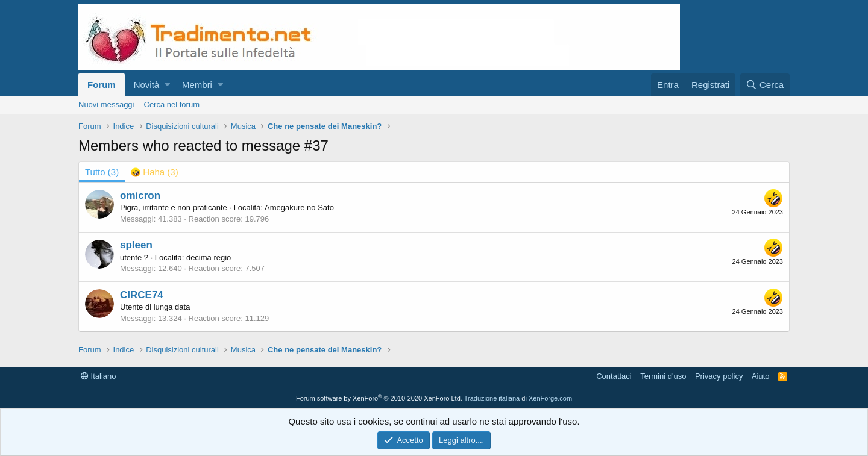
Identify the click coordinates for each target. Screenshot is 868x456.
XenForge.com (550, 398)
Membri (197, 85)
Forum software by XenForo (379, 398)
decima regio (209, 258)
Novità (147, 85)
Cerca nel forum (172, 105)
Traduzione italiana (492, 398)
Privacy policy (719, 376)
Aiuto (761, 376)
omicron (140, 195)
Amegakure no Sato (299, 208)
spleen (136, 245)
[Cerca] (765, 85)
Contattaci (614, 376)
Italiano (99, 376)
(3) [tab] (102, 172)
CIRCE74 (142, 295)
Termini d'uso (663, 376)
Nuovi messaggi (106, 105)
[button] (167, 85)
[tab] (155, 172)
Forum (102, 85)
